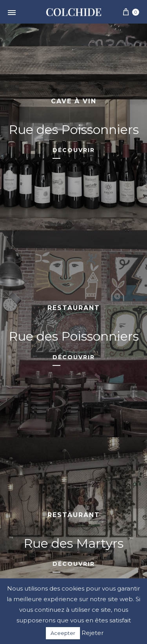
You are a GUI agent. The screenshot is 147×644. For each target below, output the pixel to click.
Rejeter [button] (93, 633)
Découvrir (74, 150)
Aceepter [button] (63, 633)
